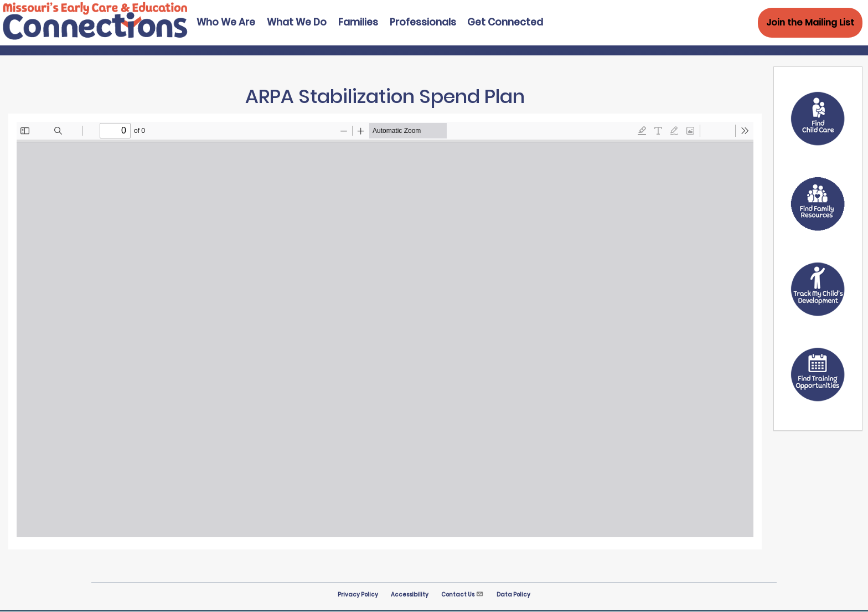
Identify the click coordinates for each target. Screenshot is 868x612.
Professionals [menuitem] (423, 22)
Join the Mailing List (810, 22)
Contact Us (463, 595)
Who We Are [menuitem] (226, 22)
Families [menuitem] (358, 22)
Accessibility (410, 595)
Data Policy (513, 595)
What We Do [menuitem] (297, 22)
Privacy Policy (358, 595)
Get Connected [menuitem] (505, 22)
